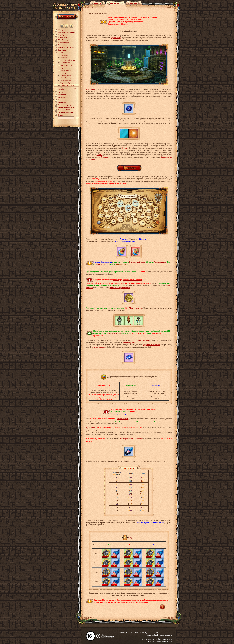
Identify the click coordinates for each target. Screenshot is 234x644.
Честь (60, 92)
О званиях (64, 55)
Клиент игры (63, 37)
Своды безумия (66, 70)
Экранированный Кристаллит (131, 439)
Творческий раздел (65, 105)
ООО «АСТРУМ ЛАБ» (133, 633)
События (62, 97)
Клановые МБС (64, 110)
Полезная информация (67, 32)
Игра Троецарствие (65, 35)
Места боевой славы (68, 60)
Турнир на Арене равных (69, 83)
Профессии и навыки (66, 47)
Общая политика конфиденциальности (157, 639)
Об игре (61, 30)
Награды (64, 58)
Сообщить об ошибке (66, 112)
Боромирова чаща (67, 65)
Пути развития (64, 42)
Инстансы (62, 95)
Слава (61, 52)
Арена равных (66, 63)
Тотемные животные (66, 45)
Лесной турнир (66, 78)
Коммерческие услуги (66, 107)
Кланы (61, 100)
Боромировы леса (67, 68)
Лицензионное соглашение (162, 637)
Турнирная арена (66, 75)
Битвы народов (66, 80)
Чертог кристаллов (67, 85)
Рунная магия (63, 102)
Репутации (62, 50)
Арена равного (66, 73)
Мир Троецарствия (65, 40)
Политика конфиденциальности (160, 641)
